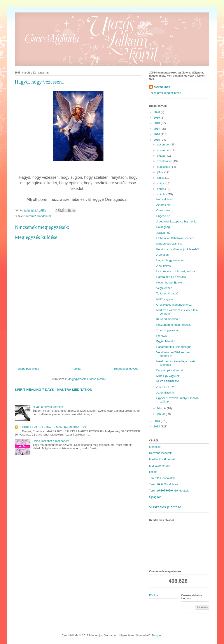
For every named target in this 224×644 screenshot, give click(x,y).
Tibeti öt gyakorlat (167, 330)
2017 (157, 129)
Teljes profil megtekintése (165, 93)
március (162, 194)
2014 (157, 421)
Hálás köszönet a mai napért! (51, 441)
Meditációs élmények (162, 459)
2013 (157, 426)
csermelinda (162, 87)
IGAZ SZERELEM (168, 381)
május (161, 183)
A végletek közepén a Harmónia (176, 221)
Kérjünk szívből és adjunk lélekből (178, 249)
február (162, 408)
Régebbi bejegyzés (126, 369)
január (161, 414)
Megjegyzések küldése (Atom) (87, 379)
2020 (157, 112)
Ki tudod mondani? (168, 319)
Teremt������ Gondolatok (169, 491)
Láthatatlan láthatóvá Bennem (175, 238)
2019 (157, 118)
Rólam (153, 472)
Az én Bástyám (166, 393)
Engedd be (163, 216)
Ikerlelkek (155, 447)
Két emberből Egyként (170, 283)
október (162, 156)
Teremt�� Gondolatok (164, 484)
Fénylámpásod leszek (170, 370)
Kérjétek (161, 336)
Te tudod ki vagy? (167, 293)
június (161, 178)
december (164, 144)
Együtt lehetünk (166, 341)
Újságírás (155, 497)
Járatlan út (163, 233)
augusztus (164, 167)
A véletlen (162, 255)
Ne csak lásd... (165, 199)
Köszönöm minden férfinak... (174, 325)
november (164, 150)
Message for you (160, 466)
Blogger (157, 635)
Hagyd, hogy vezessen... (172, 260)
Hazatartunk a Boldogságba (174, 347)
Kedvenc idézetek (160, 453)
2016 (157, 134)
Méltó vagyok (165, 299)
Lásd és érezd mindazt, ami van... (177, 271)
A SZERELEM (165, 387)
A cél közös (163, 266)
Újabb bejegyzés (28, 369)
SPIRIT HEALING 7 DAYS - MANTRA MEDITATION (53, 389)
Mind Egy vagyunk (168, 376)
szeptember (165, 161)
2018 (157, 123)
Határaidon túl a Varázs (171, 277)
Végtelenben (164, 288)
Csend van (163, 210)
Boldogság (163, 227)
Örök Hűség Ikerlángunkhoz (174, 305)
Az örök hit (163, 205)
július (161, 172)
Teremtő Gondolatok (39, 216)
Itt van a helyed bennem (48, 407)
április (161, 189)
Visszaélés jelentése (165, 507)
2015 (157, 140)
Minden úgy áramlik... (170, 244)
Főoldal (76, 369)
